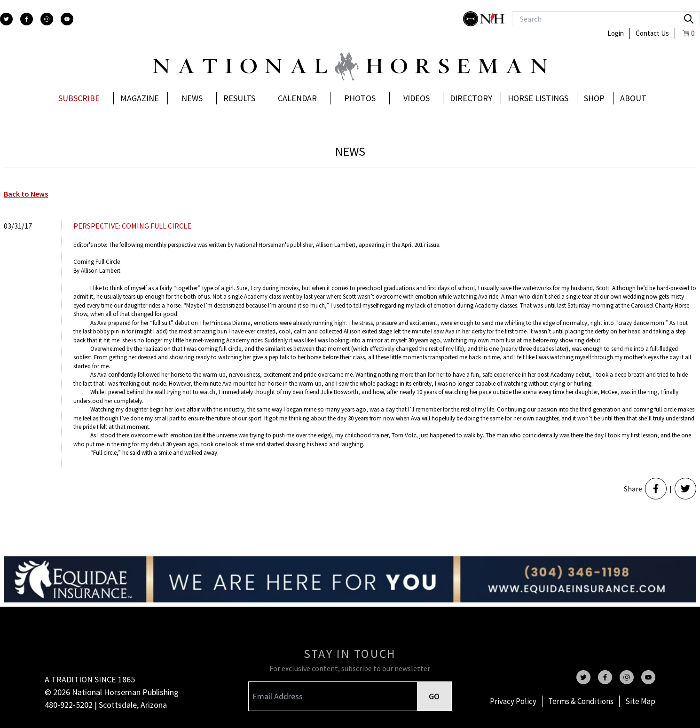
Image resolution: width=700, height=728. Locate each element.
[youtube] (67, 19)
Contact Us (652, 33)
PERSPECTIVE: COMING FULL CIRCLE (132, 226)
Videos (417, 98)
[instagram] (47, 19)
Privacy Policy (513, 701)
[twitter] (6, 19)
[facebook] (27, 19)
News (192, 98)
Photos (360, 98)
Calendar (297, 98)
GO (434, 696)
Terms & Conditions (581, 701)
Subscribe (79, 98)
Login (616, 33)
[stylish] (472, 19)
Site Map (640, 701)
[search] (689, 19)
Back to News (26, 194)
